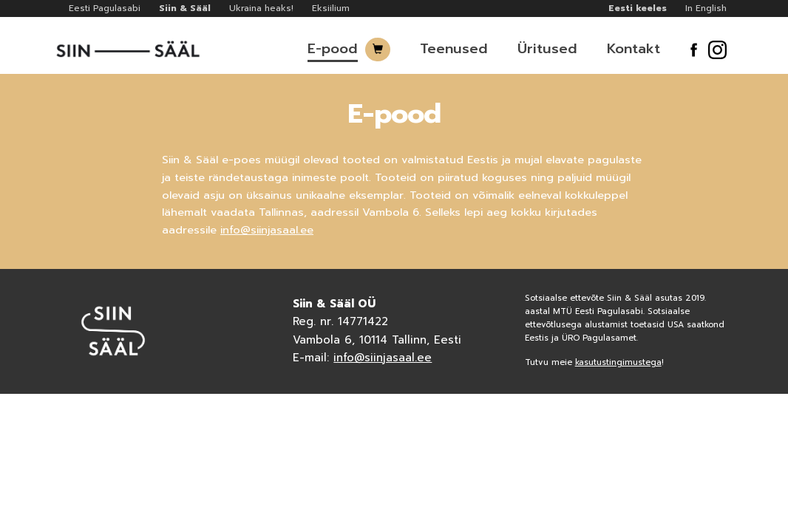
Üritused (547, 49)
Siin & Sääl (185, 8)
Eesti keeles (638, 8)
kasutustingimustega (618, 362)
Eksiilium (331, 8)
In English (706, 8)
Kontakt (634, 49)
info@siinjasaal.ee (267, 230)
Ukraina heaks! (261, 8)
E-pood (333, 49)
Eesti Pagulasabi (105, 8)
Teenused (454, 49)
